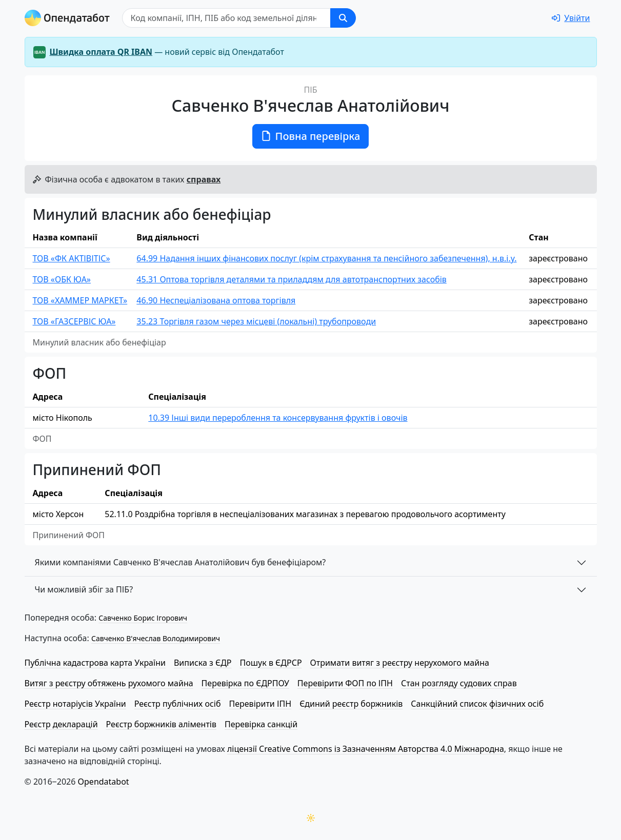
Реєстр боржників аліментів (161, 724)
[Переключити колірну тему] (311, 818)
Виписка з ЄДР (203, 663)
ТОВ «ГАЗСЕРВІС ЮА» (74, 321)
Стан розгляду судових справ (459, 683)
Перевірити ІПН (261, 704)
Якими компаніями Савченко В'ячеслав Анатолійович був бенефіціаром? (181, 562)
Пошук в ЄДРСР (271, 663)
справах (204, 179)
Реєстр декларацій (61, 724)
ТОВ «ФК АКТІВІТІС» (72, 258)
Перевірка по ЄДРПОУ (245, 683)
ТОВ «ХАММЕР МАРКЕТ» (80, 300)
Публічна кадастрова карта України (95, 663)
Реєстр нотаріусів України (75, 704)
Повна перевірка (311, 136)
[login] (571, 18)
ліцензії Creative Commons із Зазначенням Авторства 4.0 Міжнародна (366, 749)
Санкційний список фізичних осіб (477, 704)
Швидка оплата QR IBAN (101, 52)
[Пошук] (226, 18)
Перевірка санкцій (261, 724)
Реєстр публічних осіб (178, 704)
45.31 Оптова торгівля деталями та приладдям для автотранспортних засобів (292, 279)
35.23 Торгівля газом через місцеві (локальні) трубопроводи (256, 321)
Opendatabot (104, 782)
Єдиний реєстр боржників (351, 704)
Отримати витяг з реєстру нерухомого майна (400, 663)
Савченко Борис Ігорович (143, 618)
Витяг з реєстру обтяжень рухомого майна (109, 683)
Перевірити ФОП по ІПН (345, 683)
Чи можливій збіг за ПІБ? (84, 589)
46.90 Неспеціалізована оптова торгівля (216, 300)
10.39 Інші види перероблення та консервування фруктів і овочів (278, 418)
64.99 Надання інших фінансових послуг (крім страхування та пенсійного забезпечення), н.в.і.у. (326, 258)
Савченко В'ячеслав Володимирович (156, 638)
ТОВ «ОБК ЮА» (62, 279)
